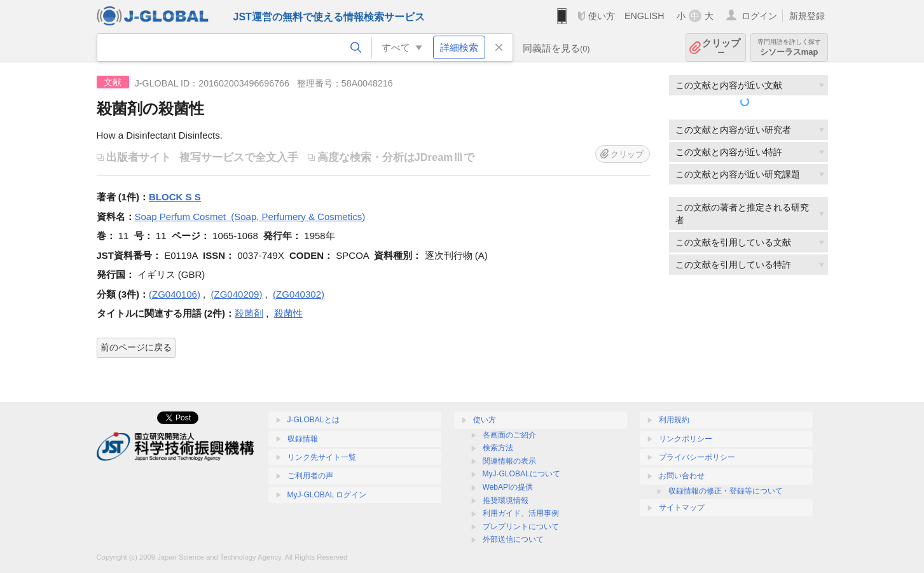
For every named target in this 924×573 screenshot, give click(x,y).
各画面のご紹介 (509, 435)
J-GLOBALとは (314, 420)
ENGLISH (645, 16)
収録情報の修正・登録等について (726, 491)
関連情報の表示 (509, 461)
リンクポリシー (686, 439)
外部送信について (513, 539)
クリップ (721, 47)
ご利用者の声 (310, 476)
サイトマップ (682, 507)
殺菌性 (288, 313)
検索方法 (498, 448)
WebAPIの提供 (508, 487)
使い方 (602, 16)
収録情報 (303, 439)
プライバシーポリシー (697, 457)
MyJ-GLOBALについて (521, 474)
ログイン (759, 16)
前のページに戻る (136, 347)
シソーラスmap (789, 47)
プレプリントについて (521, 527)
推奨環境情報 (506, 501)
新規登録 (807, 16)
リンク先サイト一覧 (322, 457)
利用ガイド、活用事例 (521, 513)
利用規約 (674, 420)
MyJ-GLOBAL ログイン (327, 495)
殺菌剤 (249, 313)
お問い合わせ (682, 476)
